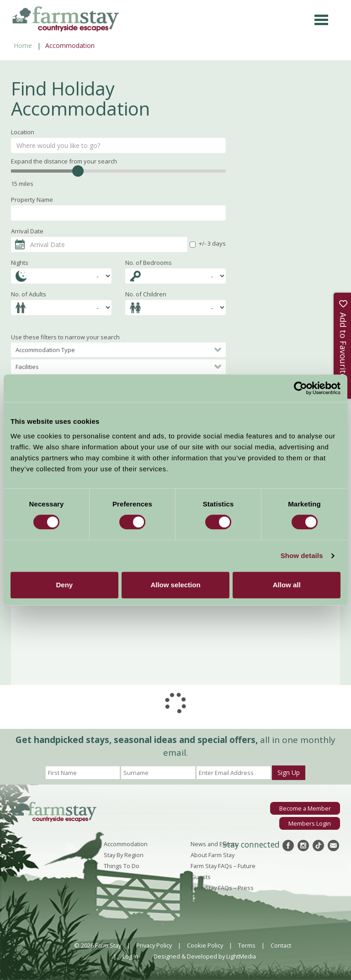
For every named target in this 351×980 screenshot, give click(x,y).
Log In (130, 956)
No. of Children (146, 294)
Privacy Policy (154, 945)
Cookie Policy (205, 945)
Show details (302, 556)
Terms (247, 945)
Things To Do (122, 866)
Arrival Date (27, 231)
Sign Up (289, 772)
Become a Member (305, 808)
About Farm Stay (213, 855)
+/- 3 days (208, 243)
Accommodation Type (118, 350)
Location (23, 132)
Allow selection (175, 585)
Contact (281, 945)
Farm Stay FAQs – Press (222, 888)
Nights (20, 263)
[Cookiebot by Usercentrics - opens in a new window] (300, 388)
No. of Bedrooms (149, 263)
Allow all (287, 585)
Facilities (118, 367)
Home (23, 45)
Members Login (310, 823)
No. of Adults (29, 294)
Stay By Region (124, 855)
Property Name (32, 200)
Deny (64, 585)
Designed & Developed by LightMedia (205, 956)
